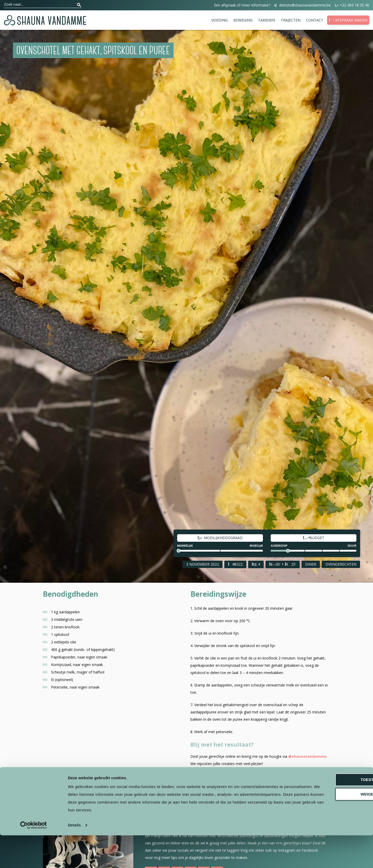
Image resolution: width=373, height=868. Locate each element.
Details (74, 858)
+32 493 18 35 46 (352, 5)
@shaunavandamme (307, 756)
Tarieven (267, 20)
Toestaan (330, 812)
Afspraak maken (348, 20)
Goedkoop (279, 546)
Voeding (220, 20)
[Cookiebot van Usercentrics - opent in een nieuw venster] (34, 858)
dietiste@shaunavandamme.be (302, 5)
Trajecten (291, 20)
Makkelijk (185, 546)
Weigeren (330, 827)
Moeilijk (256, 546)
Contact (315, 20)
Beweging (243, 20)
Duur (352, 546)
